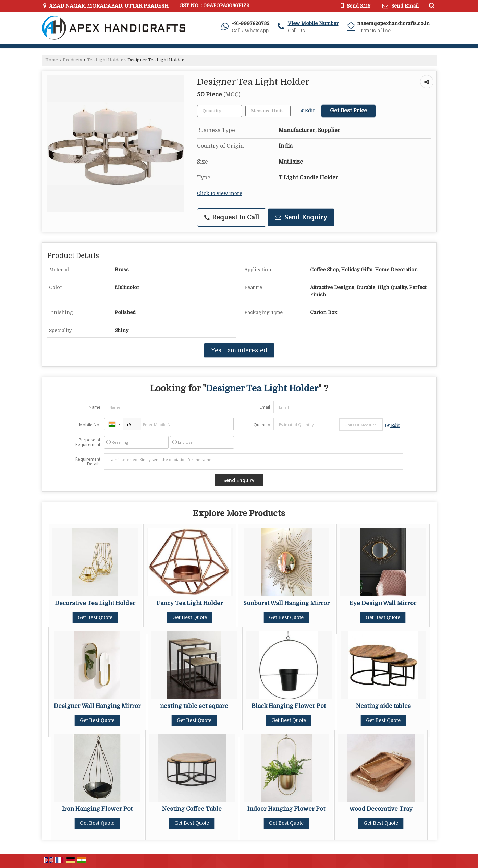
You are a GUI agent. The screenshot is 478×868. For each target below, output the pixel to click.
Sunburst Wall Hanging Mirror (286, 603)
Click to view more (220, 194)
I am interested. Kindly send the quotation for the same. (254, 462)
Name (95, 407)
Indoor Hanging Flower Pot (286, 809)
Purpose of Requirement (88, 442)
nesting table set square (194, 706)
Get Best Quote (95, 617)
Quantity (262, 425)
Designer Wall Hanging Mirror (97, 706)
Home (52, 60)
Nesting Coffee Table (192, 809)
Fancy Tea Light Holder (190, 603)
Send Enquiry (301, 217)
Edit (307, 111)
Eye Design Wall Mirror (383, 603)
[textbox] (268, 111)
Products (72, 60)
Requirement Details (88, 462)
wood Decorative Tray (381, 809)
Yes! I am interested (239, 350)
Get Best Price (348, 111)
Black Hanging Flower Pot (289, 706)
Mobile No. (90, 425)
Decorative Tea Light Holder (95, 603)
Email (265, 407)
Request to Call (232, 217)
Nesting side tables (383, 706)
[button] (313, 23)
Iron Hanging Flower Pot (97, 809)
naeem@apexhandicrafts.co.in (393, 23)
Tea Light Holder (105, 60)
